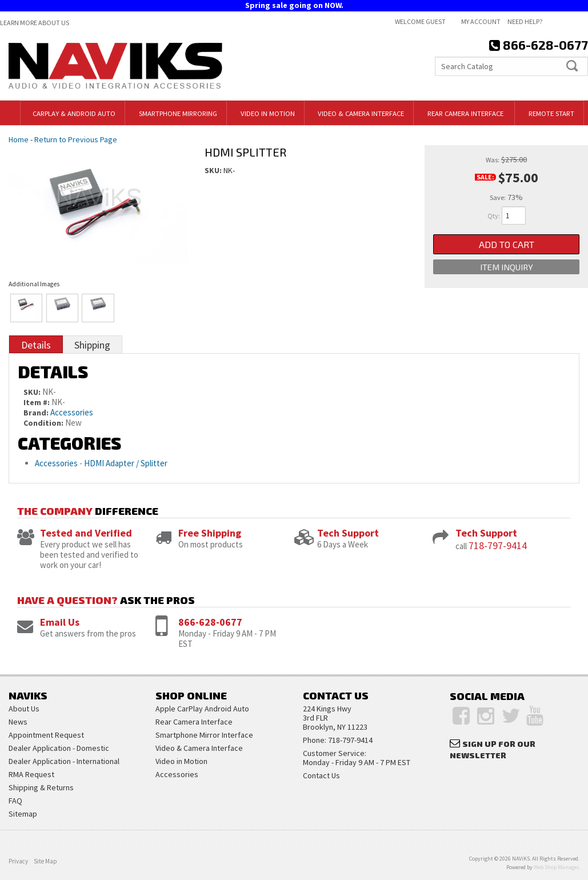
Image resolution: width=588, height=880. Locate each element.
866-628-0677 (210, 622)
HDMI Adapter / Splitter (126, 463)
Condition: (43, 423)
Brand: (36, 413)
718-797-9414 (498, 545)
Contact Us (321, 775)
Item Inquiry (506, 269)
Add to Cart (507, 245)
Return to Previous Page (76, 139)
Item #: (37, 402)
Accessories (72, 412)
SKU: (214, 170)
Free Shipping (210, 533)
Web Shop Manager (556, 867)
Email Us (60, 622)
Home (19, 139)
